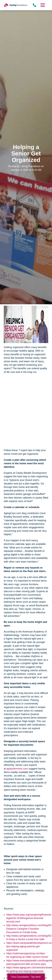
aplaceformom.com (17, 769)
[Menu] (42, 5)
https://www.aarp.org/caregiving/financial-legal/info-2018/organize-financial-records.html (29, 918)
